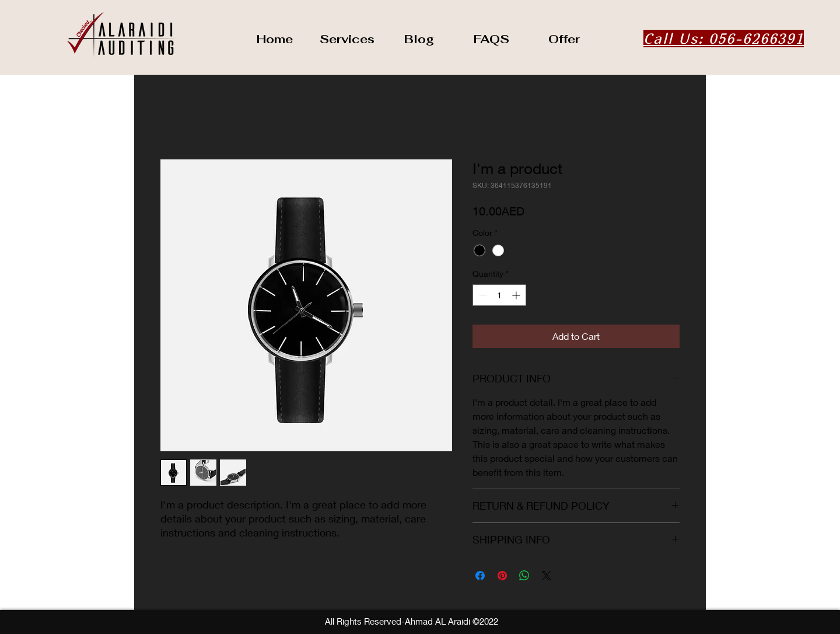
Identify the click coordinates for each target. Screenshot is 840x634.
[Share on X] (547, 576)
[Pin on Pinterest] (502, 576)
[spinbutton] (499, 295)
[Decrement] (482, 295)
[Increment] (517, 295)
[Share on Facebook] (480, 576)
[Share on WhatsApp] (524, 576)
